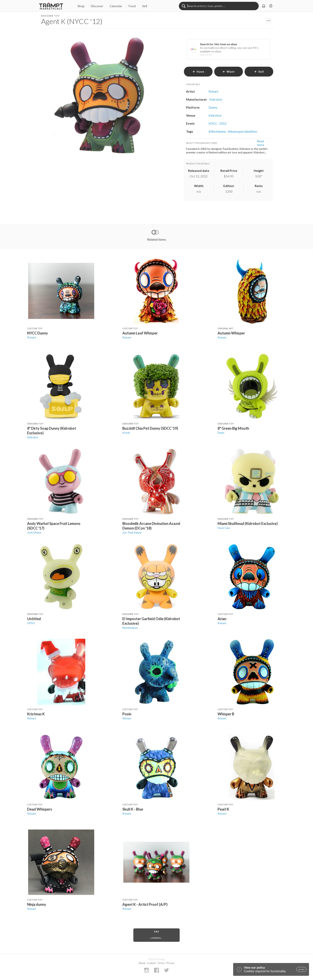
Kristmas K (36, 714)
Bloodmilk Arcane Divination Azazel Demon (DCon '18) (151, 526)
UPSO (31, 623)
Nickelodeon (130, 628)
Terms (161, 963)
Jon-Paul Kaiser (132, 532)
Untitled (34, 619)
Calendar (116, 6)
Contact (151, 963)
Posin (127, 714)
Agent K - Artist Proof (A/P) (145, 904)
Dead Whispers (40, 809)
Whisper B (226, 714)
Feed (132, 6)
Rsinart (32, 337)
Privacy (170, 963)
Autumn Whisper (231, 333)
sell (259, 72)
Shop (81, 6)
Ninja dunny (37, 904)
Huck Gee (224, 528)
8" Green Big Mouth (233, 428)
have (198, 72)
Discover (97, 6)
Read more (261, 143)
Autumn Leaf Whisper (140, 333)
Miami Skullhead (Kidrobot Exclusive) (248, 524)
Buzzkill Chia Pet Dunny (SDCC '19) (150, 428)
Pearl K (223, 809)
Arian (222, 619)
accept (302, 969)
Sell (145, 6)
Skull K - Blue (133, 809)
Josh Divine (34, 532)
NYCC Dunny (38, 333)
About (142, 963)
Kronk (126, 433)
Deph (221, 433)
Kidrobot (33, 437)
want (229, 72)
